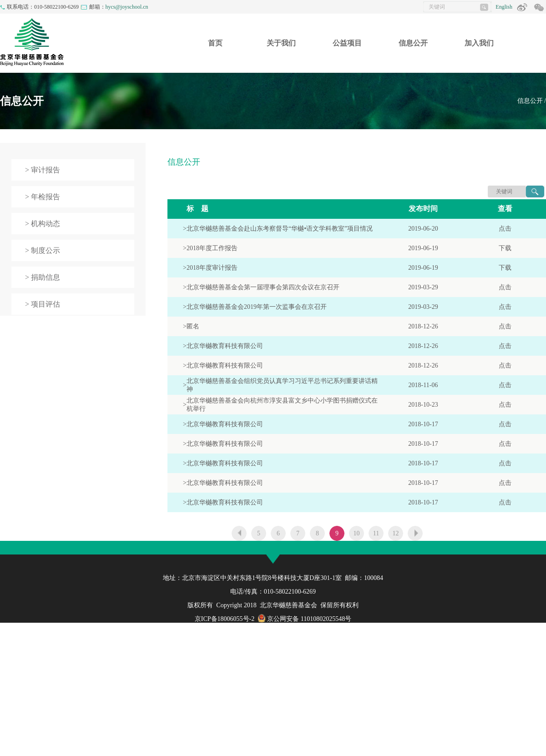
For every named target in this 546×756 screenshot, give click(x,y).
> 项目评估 (43, 304)
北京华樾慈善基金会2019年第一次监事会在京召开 (257, 307)
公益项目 (347, 43)
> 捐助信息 (43, 277)
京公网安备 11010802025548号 (304, 619)
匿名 (193, 326)
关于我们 (281, 43)
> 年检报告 (43, 197)
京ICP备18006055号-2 (225, 619)
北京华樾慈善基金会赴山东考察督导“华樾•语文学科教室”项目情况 (280, 229)
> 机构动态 (43, 224)
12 (396, 533)
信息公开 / (532, 101)
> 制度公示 (43, 250)
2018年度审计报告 (212, 268)
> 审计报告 (43, 170)
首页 (215, 43)
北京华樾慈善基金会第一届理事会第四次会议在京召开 (263, 287)
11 (376, 533)
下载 (505, 248)
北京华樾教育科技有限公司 (225, 346)
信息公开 (413, 43)
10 (357, 533)
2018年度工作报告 (212, 248)
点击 (505, 229)
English (504, 7)
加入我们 (479, 43)
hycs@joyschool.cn (127, 7)
